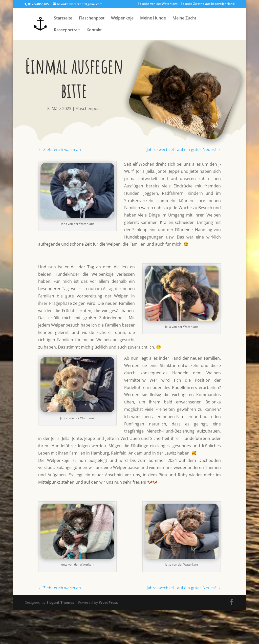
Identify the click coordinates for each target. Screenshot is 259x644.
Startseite (63, 18)
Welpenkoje (122, 18)
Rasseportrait (67, 30)
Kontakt (94, 30)
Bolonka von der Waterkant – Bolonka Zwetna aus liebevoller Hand (186, 4)
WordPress (108, 602)
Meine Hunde (153, 18)
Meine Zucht (184, 18)
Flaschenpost (92, 18)
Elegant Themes (60, 602)
